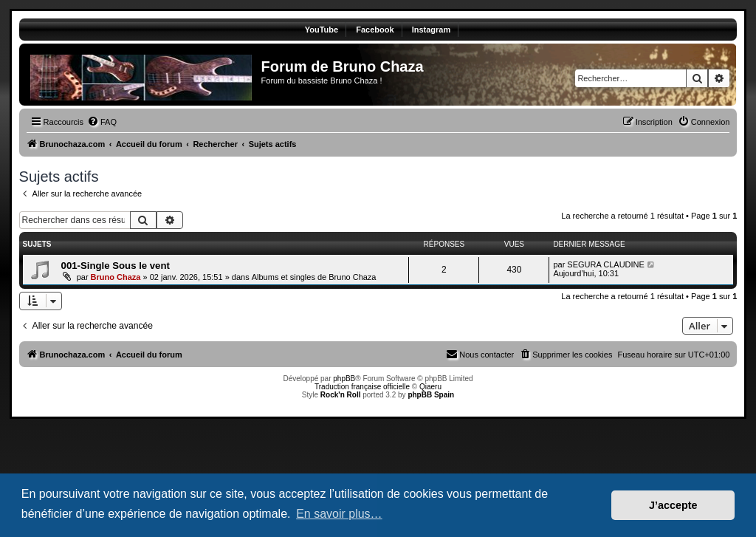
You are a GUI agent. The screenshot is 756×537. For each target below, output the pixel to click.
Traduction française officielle (362, 387)
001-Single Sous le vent (116, 266)
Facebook (375, 30)
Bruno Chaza (116, 277)
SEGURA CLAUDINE (606, 264)
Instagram (432, 30)
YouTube (322, 30)
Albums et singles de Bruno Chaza (314, 277)
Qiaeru (430, 387)
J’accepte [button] (673, 505)
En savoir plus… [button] (339, 514)
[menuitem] (102, 122)
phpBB (344, 379)
